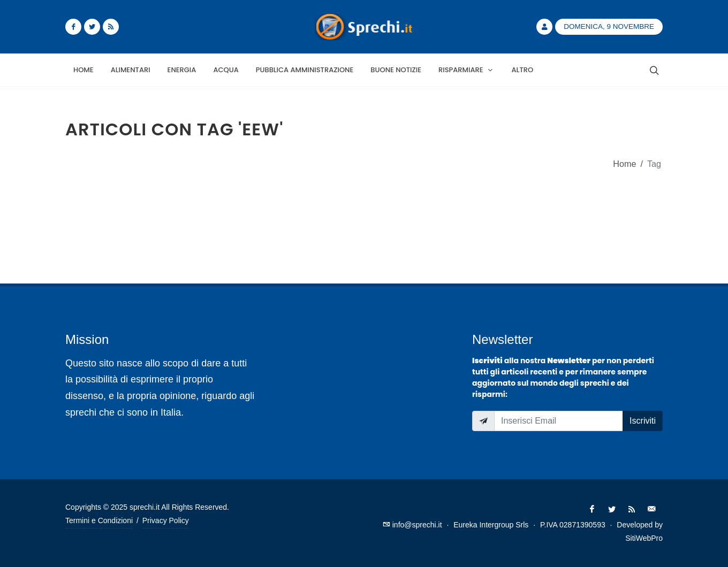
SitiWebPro (644, 538)
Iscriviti (643, 421)
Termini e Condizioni (99, 520)
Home (624, 164)
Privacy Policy (166, 520)
